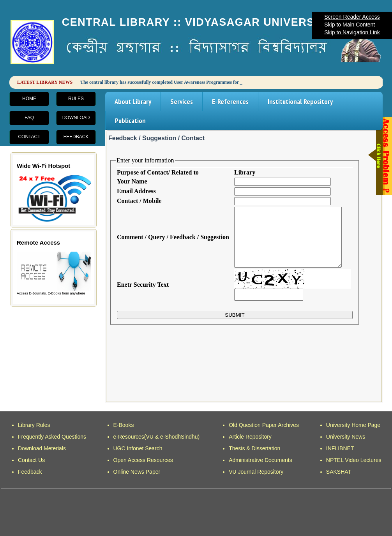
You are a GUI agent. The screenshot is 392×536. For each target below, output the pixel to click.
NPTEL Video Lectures (354, 460)
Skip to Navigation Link (352, 32)
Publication (130, 121)
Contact (29, 137)
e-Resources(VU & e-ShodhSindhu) (157, 437)
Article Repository (250, 437)
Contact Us (31, 460)
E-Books (124, 425)
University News (346, 437)
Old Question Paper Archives (264, 425)
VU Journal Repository (256, 472)
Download (76, 118)
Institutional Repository (300, 101)
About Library (133, 101)
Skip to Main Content (350, 25)
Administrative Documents (260, 460)
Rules (76, 99)
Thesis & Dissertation (254, 448)
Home (29, 99)
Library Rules (34, 425)
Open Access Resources (143, 460)
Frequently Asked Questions (52, 437)
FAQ (29, 118)
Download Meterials (42, 448)
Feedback (76, 137)
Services (182, 101)
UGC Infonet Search (138, 448)
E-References (230, 101)
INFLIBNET (340, 448)
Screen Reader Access (352, 17)
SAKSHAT (339, 472)
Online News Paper (137, 472)
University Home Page (353, 425)
